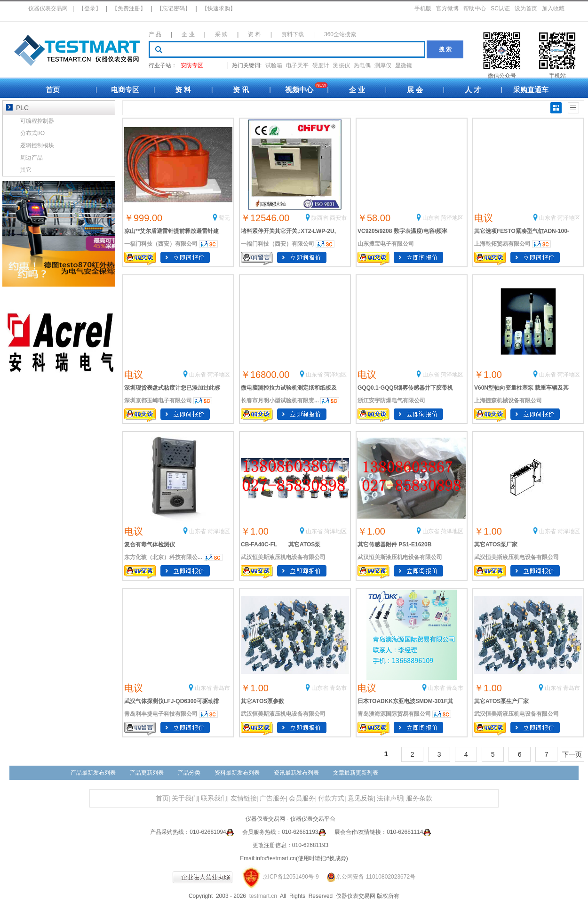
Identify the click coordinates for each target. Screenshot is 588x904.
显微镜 (404, 65)
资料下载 (293, 34)
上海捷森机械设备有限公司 (508, 400)
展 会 (415, 90)
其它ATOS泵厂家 (496, 544)
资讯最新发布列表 (296, 773)
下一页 (572, 754)
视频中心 (299, 90)
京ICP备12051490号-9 (291, 877)
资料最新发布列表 (237, 773)
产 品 (155, 34)
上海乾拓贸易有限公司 (502, 244)
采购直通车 (531, 90)
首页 (53, 90)
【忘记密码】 (174, 8)
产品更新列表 (147, 773)
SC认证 (500, 8)
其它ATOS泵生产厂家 (501, 701)
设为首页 (526, 8)
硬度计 (321, 65)
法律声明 (390, 798)
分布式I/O (32, 133)
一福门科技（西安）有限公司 (161, 244)
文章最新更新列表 (356, 773)
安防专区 (192, 65)
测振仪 (342, 65)
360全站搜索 (340, 34)
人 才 (473, 90)
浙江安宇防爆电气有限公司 (391, 400)
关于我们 (185, 798)
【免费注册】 (129, 8)
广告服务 (273, 798)
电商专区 (125, 90)
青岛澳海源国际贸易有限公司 (394, 714)
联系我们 (214, 798)
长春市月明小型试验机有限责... (280, 400)
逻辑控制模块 (37, 145)
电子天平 (297, 65)
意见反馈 (361, 798)
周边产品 (32, 158)
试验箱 (274, 65)
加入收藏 (553, 8)
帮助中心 (475, 8)
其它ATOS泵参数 (262, 701)
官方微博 (447, 8)
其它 (26, 170)
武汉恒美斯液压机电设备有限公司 (283, 557)
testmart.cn (263, 896)
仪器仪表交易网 (48, 8)
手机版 (423, 8)
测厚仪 (383, 65)
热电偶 (362, 65)
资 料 (254, 34)
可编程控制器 (37, 121)
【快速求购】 (219, 8)
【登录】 (90, 8)
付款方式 (331, 798)
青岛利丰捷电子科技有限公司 (161, 714)
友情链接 (244, 798)
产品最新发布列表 (93, 773)
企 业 (188, 34)
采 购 (221, 34)
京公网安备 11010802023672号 (368, 877)
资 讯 (241, 90)
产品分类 (189, 773)
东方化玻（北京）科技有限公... (163, 557)
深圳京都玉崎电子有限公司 (158, 400)
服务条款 (419, 798)
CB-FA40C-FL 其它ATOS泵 (281, 544)
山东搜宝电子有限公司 (386, 244)
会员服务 (302, 798)
